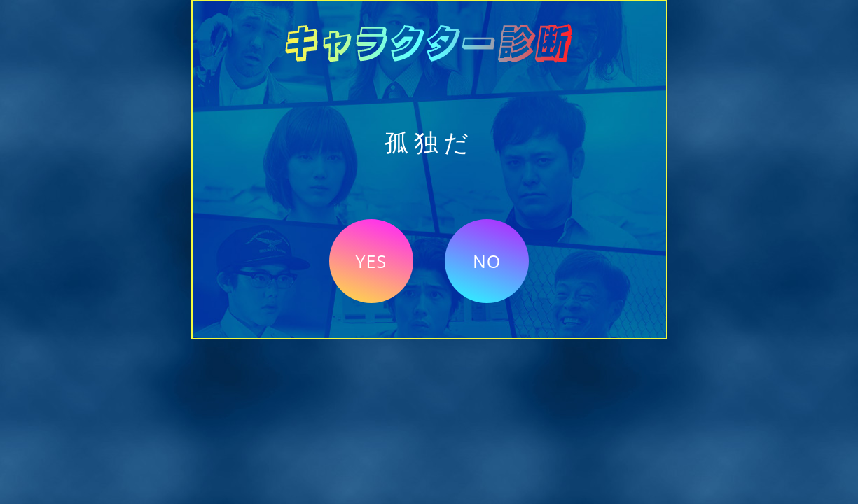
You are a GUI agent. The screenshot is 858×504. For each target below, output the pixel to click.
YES (372, 261)
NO (487, 261)
